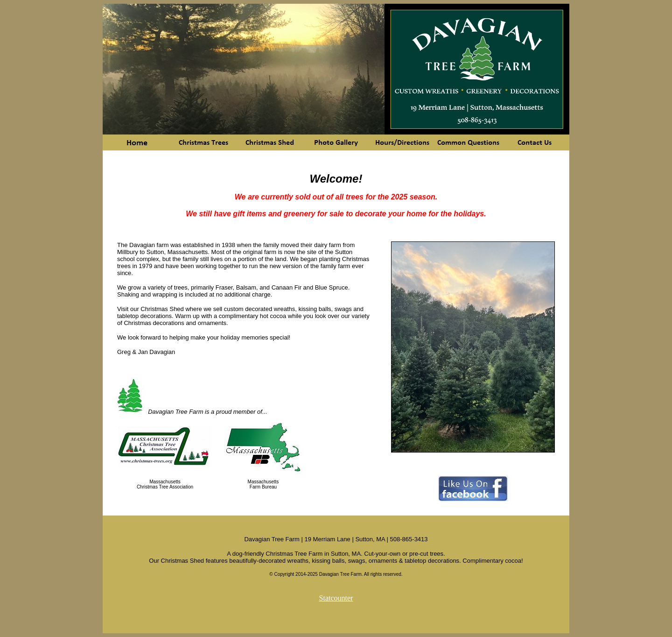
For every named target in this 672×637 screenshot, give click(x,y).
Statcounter (336, 598)
